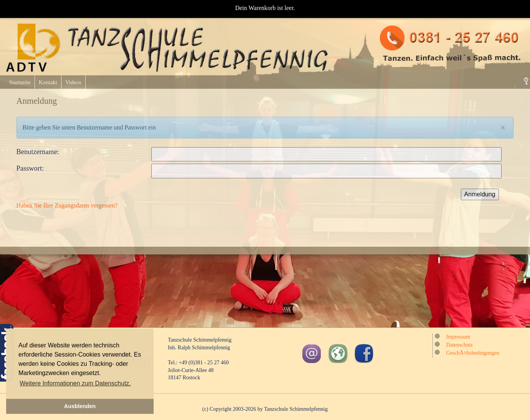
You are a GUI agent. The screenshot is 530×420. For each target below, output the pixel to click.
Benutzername (37, 152)
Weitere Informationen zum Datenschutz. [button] (75, 383)
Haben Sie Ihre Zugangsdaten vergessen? (67, 205)
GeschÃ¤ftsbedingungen (473, 353)
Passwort (29, 168)
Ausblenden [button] (80, 406)
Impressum (458, 337)
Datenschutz (460, 345)
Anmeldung (480, 194)
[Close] (503, 127)
